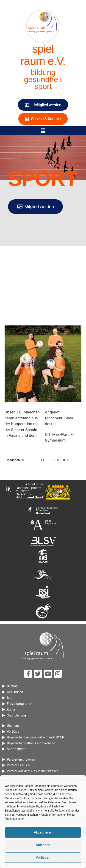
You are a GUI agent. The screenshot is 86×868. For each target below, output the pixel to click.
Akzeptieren (43, 852)
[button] (43, 131)
